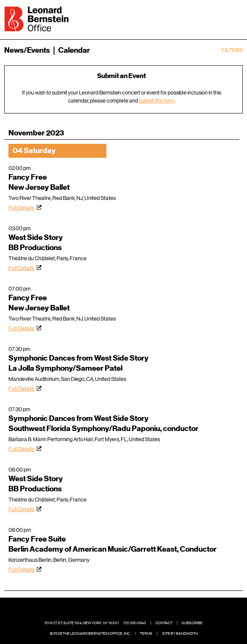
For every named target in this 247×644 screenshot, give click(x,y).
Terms (146, 633)
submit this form (157, 101)
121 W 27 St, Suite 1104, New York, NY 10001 (81, 623)
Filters (232, 50)
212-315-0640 (135, 623)
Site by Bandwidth (180, 633)
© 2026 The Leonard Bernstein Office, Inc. (90, 633)
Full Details (21, 208)
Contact (164, 623)
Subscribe (192, 623)
